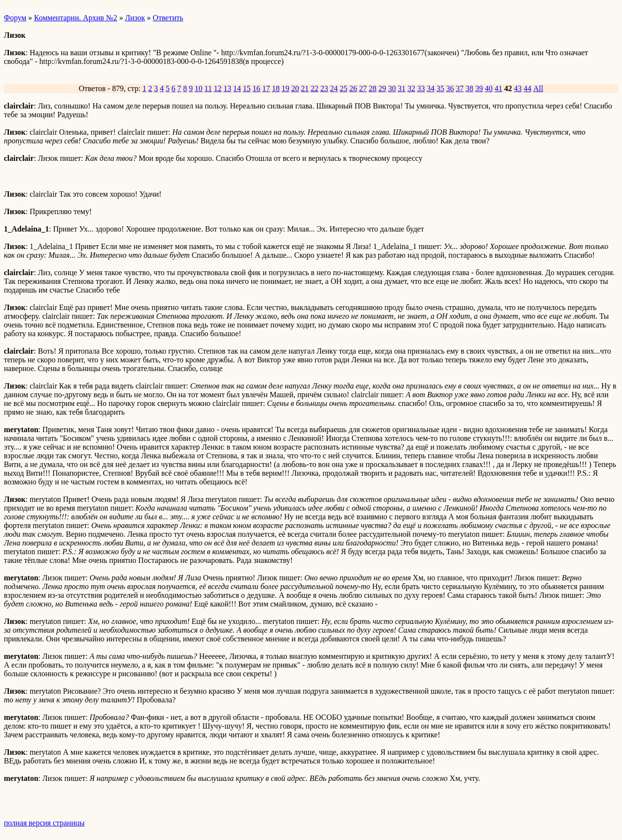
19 (286, 88)
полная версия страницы (44, 823)
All (538, 88)
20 (295, 88)
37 (460, 88)
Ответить (168, 18)
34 (431, 88)
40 (489, 88)
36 (450, 88)
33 (421, 88)
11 (208, 88)
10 (198, 88)
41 (499, 88)
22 (315, 88)
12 (218, 88)
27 (363, 88)
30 (392, 88)
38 (470, 88)
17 (266, 88)
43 (518, 88)
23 (324, 88)
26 (353, 88)
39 (479, 88)
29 (382, 88)
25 (344, 88)
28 (373, 88)
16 (257, 88)
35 (440, 88)
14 (237, 88)
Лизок (135, 18)
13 (228, 88)
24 (334, 88)
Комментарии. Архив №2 (76, 18)
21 (305, 88)
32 (411, 88)
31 (402, 88)
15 (247, 88)
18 (276, 88)
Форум (15, 18)
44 (528, 88)
